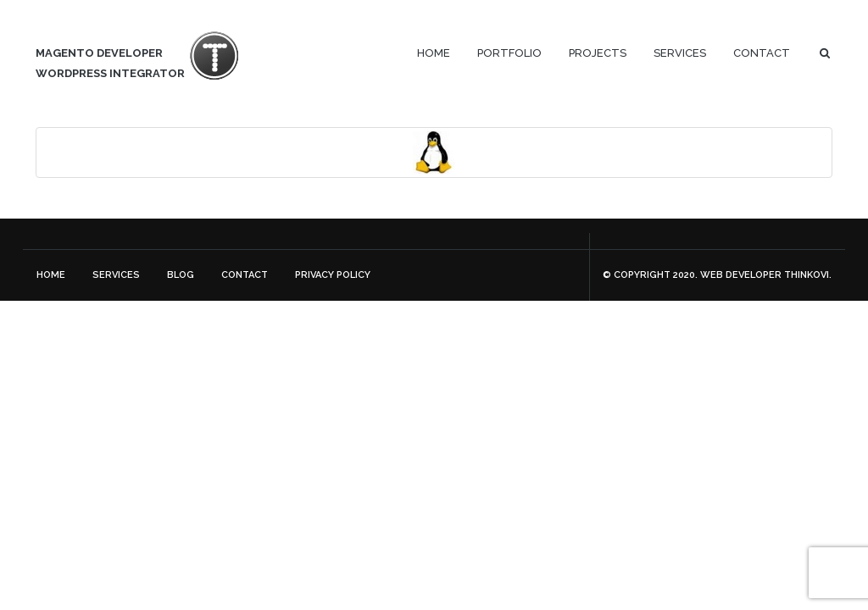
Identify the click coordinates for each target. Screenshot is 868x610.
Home (434, 53)
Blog (181, 275)
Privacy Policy (333, 275)
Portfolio (509, 53)
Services (680, 53)
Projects (598, 53)
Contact (762, 53)
